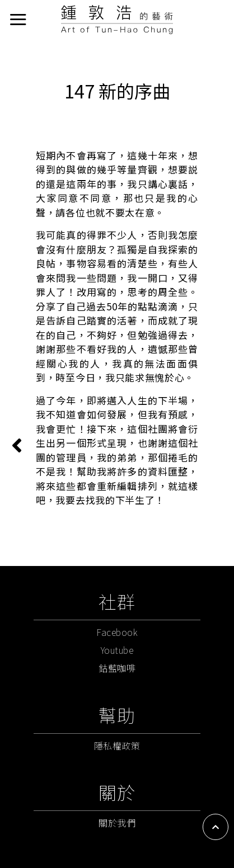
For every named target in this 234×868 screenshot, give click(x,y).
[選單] (18, 19)
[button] (216, 827)
